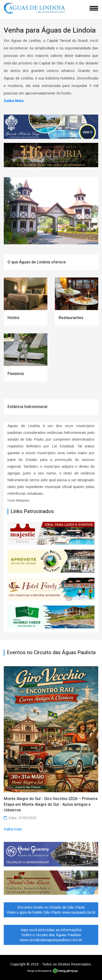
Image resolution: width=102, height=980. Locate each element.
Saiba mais (13, 829)
